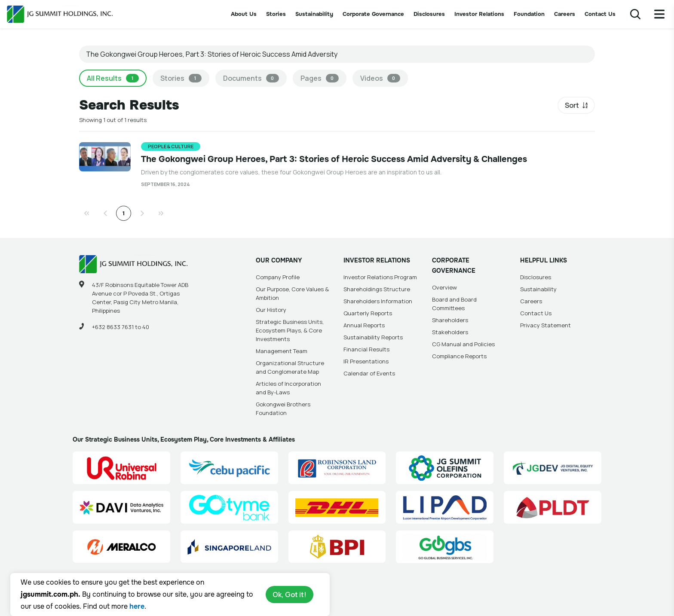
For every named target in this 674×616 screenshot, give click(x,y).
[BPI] (337, 547)
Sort (572, 105)
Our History (271, 310)
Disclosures (429, 14)
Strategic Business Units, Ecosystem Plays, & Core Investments (290, 330)
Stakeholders (450, 332)
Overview (444, 287)
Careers (565, 14)
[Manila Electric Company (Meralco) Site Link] (121, 547)
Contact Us (600, 14)
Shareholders (450, 320)
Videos (380, 78)
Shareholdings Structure (377, 289)
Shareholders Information (378, 301)
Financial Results (366, 349)
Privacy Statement (545, 325)
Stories (276, 14)
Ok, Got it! (290, 595)
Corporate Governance (373, 14)
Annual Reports (364, 325)
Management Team (282, 351)
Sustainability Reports (373, 337)
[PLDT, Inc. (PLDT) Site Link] (553, 507)
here (137, 606)
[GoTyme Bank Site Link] (229, 507)
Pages (320, 78)
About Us (244, 14)
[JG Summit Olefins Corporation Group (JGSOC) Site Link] (445, 468)
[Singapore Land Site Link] (229, 547)
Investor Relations (479, 14)
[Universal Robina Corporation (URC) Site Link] (121, 468)
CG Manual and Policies (463, 344)
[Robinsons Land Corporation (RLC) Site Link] (337, 468)
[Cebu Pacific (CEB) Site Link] (229, 468)
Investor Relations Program (380, 277)
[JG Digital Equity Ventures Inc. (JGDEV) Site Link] (553, 468)
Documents (251, 78)
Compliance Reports (459, 356)
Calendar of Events (369, 373)
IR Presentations (366, 361)
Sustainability (314, 14)
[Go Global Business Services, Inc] (445, 547)
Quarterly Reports (368, 313)
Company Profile (278, 277)
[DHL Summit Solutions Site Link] (337, 507)
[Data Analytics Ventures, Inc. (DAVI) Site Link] (121, 507)
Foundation (529, 14)
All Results (113, 78)
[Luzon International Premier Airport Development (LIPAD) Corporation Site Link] (445, 507)
